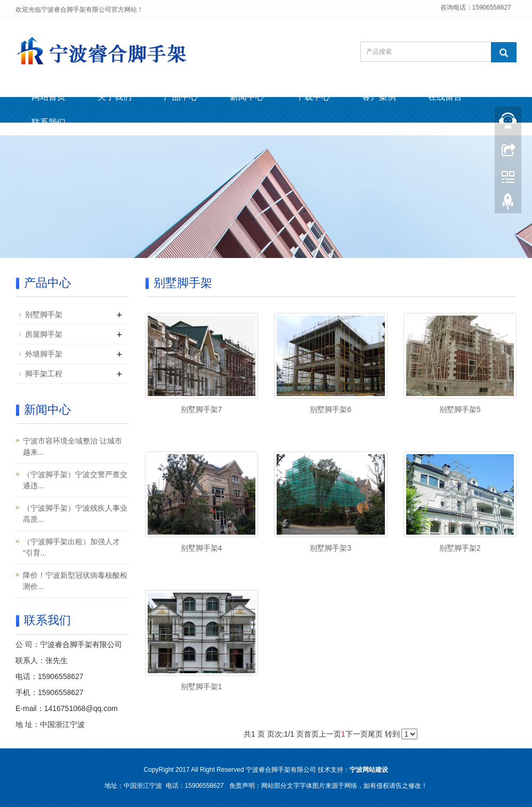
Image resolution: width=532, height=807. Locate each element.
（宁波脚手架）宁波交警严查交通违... (75, 480)
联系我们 (49, 122)
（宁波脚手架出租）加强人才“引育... (71, 547)
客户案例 (379, 97)
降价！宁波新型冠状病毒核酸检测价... (75, 581)
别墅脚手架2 (460, 548)
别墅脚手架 (44, 314)
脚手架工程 (44, 374)
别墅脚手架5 (460, 409)
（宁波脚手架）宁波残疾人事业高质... (75, 514)
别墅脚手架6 (331, 409)
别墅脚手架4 (201, 548)
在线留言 (445, 97)
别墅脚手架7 (201, 409)
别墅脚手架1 (201, 687)
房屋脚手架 (44, 334)
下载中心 (313, 97)
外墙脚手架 (44, 354)
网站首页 (49, 97)
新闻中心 (247, 97)
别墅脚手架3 (331, 548)
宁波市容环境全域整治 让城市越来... (72, 446)
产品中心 (181, 97)
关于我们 (115, 97)
